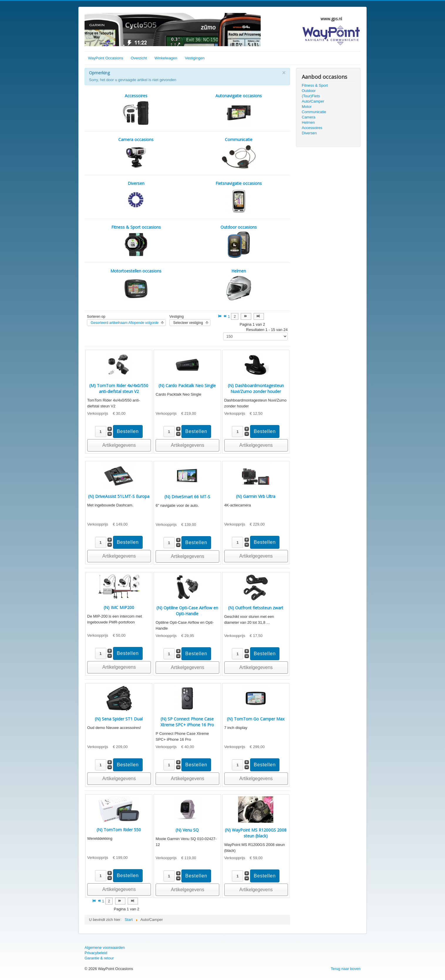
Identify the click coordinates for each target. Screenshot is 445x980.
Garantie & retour (99, 958)
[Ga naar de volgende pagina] (246, 316)
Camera (309, 117)
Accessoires (312, 128)
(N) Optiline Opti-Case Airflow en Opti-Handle (187, 611)
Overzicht (139, 58)
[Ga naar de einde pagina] (259, 316)
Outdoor (309, 91)
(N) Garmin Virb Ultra (256, 496)
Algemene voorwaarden (105, 948)
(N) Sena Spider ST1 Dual (119, 719)
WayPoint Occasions (106, 58)
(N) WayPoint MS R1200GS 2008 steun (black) (256, 833)
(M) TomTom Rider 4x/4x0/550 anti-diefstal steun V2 (119, 388)
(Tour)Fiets (311, 96)
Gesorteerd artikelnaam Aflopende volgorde (125, 323)
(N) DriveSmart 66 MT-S (187, 497)
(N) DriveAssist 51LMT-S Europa (119, 496)
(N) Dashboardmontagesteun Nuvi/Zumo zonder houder (256, 388)
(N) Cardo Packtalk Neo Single (187, 386)
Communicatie (314, 112)
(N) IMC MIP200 (119, 607)
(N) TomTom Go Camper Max (256, 719)
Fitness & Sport (315, 85)
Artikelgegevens (119, 445)
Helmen (308, 122)
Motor (307, 107)
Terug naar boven (346, 969)
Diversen (309, 133)
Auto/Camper (313, 101)
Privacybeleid (96, 953)
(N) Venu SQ (187, 830)
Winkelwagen (166, 58)
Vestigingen (195, 58)
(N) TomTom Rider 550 (119, 830)
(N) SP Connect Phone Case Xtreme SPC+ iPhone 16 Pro (187, 722)
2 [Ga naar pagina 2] (235, 316)
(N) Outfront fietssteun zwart (256, 608)
